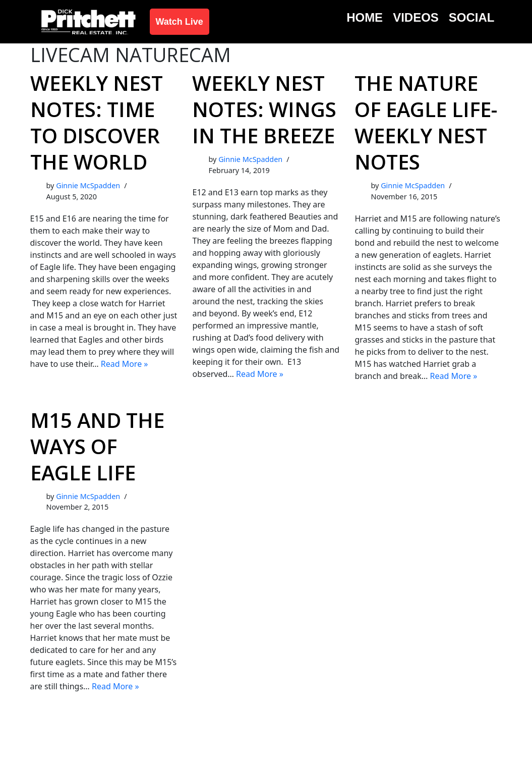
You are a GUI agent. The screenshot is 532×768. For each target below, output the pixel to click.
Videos (416, 17)
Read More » (125, 364)
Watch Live (180, 22)
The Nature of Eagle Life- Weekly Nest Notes (426, 122)
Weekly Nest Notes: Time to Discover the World (97, 122)
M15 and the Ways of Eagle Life (97, 446)
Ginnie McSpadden (88, 185)
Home (365, 17)
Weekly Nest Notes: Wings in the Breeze (264, 109)
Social (472, 17)
